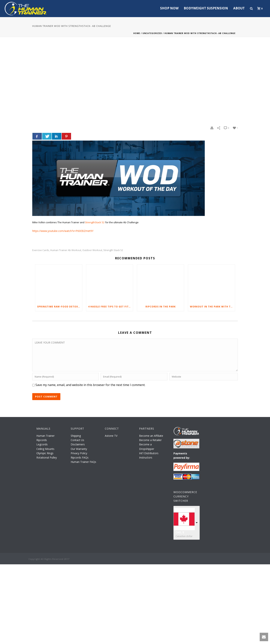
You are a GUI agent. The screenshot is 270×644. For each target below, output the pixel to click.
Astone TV (111, 436)
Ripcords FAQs (80, 457)
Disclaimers (78, 444)
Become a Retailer (150, 440)
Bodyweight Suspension (206, 8)
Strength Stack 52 (113, 250)
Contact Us (77, 440)
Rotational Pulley (47, 457)
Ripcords (42, 440)
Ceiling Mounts (45, 449)
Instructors (146, 457)
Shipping (76, 436)
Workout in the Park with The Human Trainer (212, 307)
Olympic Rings (45, 453)
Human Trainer (45, 436)
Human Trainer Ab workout (66, 250)
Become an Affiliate (151, 436)
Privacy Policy (79, 453)
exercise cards (41, 250)
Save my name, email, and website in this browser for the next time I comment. (90, 385)
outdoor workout (92, 250)
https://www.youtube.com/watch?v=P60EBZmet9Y (63, 231)
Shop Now (169, 8)
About (239, 8)
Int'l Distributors (149, 453)
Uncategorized (152, 33)
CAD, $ (180, 532)
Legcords (42, 444)
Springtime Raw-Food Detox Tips (60, 307)
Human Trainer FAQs (83, 462)
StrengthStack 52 (95, 222)
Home (137, 33)
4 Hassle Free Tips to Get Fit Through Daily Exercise (111, 307)
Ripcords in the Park (161, 307)
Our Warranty (79, 449)
